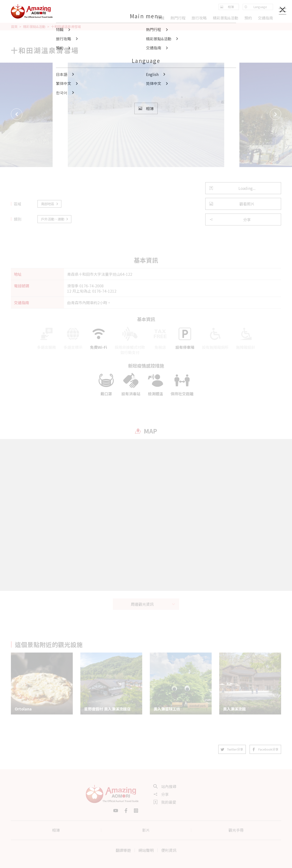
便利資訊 (169, 850)
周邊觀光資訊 (153, 604)
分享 (230, 219)
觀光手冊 (236, 830)
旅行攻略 (199, 18)
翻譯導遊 (123, 850)
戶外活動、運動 (55, 219)
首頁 (14, 27)
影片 (146, 830)
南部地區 (50, 204)
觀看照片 (232, 204)
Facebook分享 (265, 749)
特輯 (160, 18)
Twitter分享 (232, 749)
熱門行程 (178, 18)
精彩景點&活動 (34, 27)
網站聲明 (146, 850)
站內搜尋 (165, 786)
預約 (248, 18)
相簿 (56, 830)
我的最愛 (165, 802)
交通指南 (265, 18)
